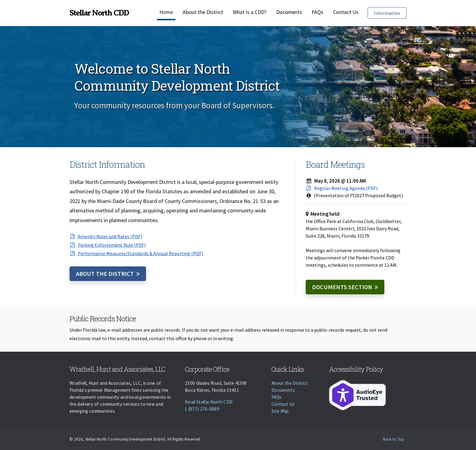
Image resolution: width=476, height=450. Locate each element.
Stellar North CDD (99, 13)
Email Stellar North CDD (209, 402)
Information (390, 13)
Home (166, 12)
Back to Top (394, 439)
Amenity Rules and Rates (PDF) (106, 236)
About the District (203, 12)
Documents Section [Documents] (342, 287)
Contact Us (346, 12)
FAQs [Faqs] (318, 12)
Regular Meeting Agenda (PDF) (342, 188)
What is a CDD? (250, 12)
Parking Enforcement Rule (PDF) (108, 245)
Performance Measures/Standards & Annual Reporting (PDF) (136, 253)
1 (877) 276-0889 (202, 409)
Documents (289, 12)
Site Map (280, 411)
